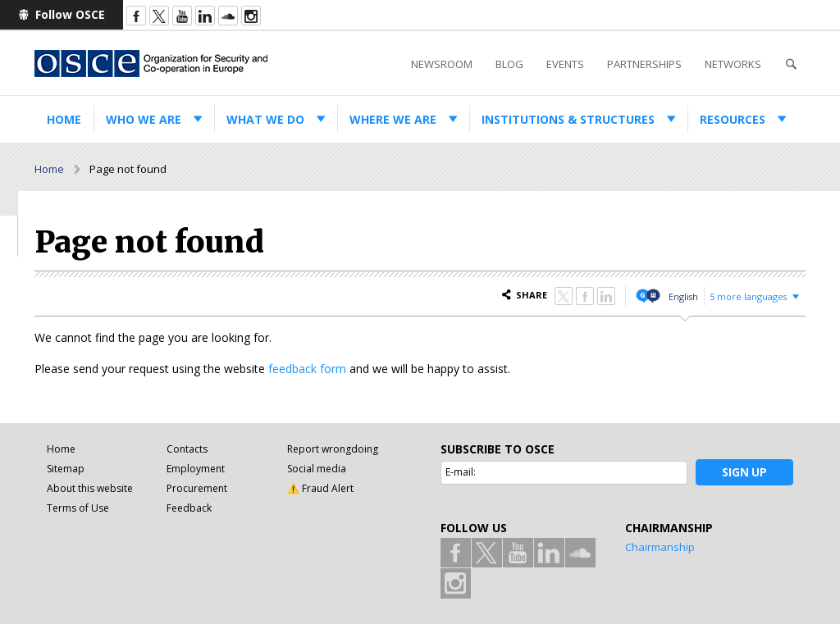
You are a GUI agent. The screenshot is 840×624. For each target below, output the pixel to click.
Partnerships (644, 64)
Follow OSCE (70, 14)
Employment (196, 469)
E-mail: (461, 472)
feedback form (307, 369)
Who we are (144, 119)
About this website (90, 488)
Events (565, 64)
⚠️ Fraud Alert (320, 488)
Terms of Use (78, 508)
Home (64, 119)
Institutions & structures (568, 119)
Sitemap (66, 469)
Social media (317, 469)
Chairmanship (660, 547)
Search (791, 64)
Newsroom (442, 64)
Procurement (197, 488)
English (683, 296)
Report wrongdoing (333, 449)
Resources (733, 119)
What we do (265, 119)
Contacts (187, 449)
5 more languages (748, 296)
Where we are (393, 119)
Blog (509, 64)
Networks (733, 64)
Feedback (189, 508)
